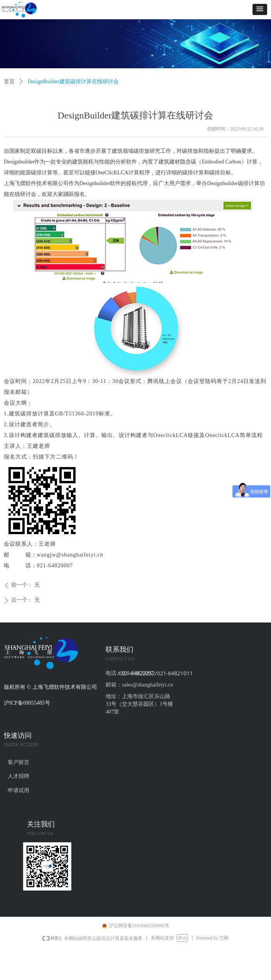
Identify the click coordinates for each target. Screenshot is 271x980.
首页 (9, 82)
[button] (260, 9)
